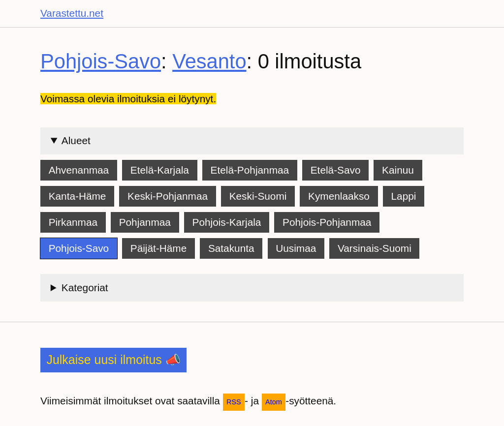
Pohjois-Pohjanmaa (327, 222)
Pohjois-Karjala (227, 222)
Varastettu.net (72, 13)
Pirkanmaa (73, 222)
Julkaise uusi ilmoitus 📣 (113, 360)
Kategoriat (85, 288)
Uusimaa (296, 248)
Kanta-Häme (78, 196)
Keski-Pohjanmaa (168, 196)
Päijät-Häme (158, 248)
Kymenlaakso (339, 196)
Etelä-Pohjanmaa (250, 170)
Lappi (404, 196)
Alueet (76, 140)
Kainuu (398, 170)
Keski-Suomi (258, 196)
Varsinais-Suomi (375, 248)
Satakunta (231, 248)
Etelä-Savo (336, 170)
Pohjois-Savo (101, 61)
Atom (274, 402)
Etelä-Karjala (160, 170)
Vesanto (209, 61)
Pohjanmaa (145, 222)
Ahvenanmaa (79, 170)
